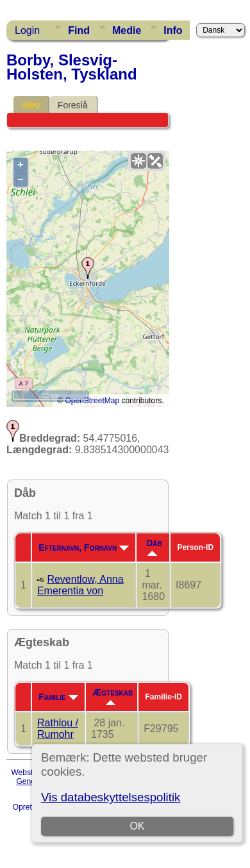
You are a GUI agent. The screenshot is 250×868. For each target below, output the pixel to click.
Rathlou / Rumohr (58, 729)
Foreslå (73, 105)
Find (79, 30)
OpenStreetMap (92, 401)
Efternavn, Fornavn (84, 547)
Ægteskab (113, 696)
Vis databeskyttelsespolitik (111, 797)
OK (137, 826)
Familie (58, 697)
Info (173, 30)
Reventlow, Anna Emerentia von (80, 585)
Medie (127, 30)
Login (27, 30)
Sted (30, 105)
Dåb (154, 547)
